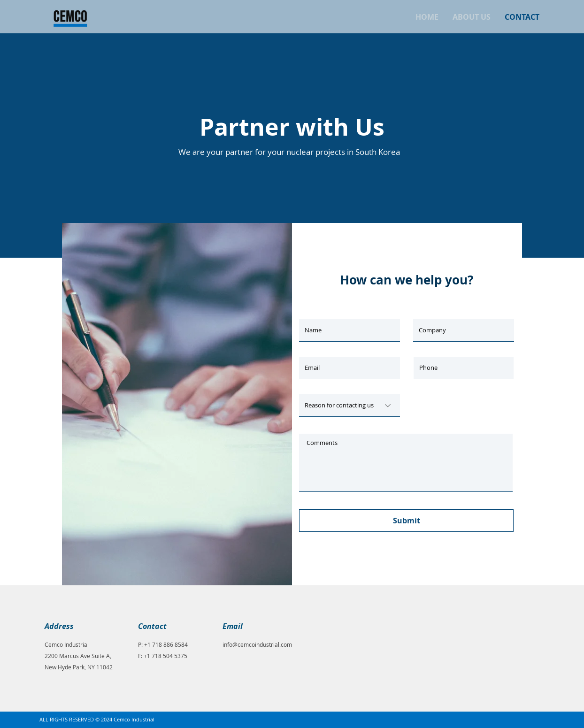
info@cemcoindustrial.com (257, 644)
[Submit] (406, 521)
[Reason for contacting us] (350, 406)
